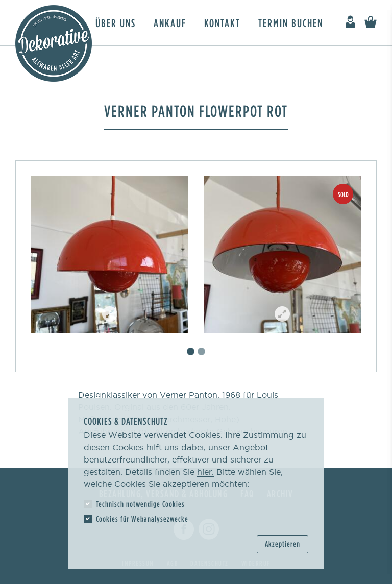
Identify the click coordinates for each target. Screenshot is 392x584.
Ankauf (170, 23)
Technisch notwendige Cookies (140, 504)
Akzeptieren (283, 544)
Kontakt (222, 23)
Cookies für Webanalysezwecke (142, 519)
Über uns (116, 23)
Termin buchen (291, 23)
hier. (205, 472)
